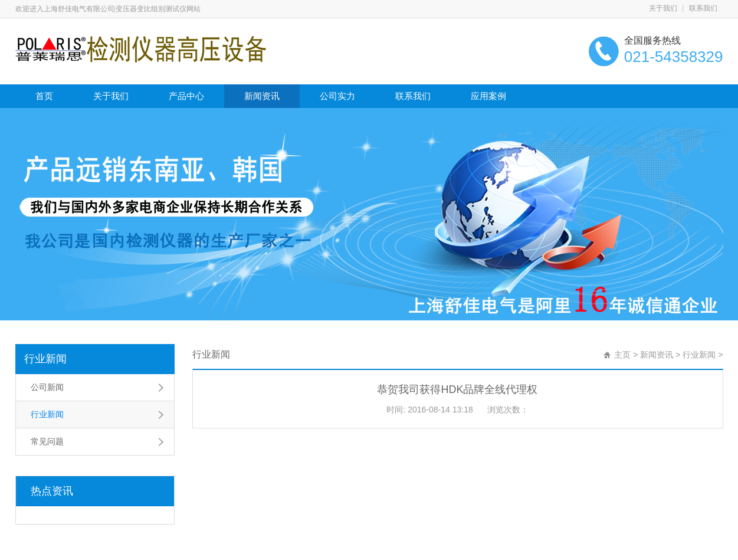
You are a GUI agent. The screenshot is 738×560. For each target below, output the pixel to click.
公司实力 (337, 96)
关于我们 (663, 8)
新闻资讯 (262, 96)
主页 (622, 355)
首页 (44, 96)
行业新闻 (45, 359)
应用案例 (488, 96)
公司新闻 (47, 387)
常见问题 (47, 441)
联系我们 (703, 8)
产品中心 (186, 96)
